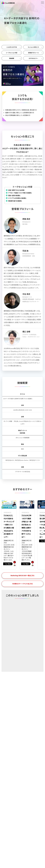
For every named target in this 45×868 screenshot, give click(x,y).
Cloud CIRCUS (15, 565)
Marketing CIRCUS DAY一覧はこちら (22, 575)
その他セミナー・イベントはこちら (22, 584)
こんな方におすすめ (12, 47)
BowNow (15, 562)
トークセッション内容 (12, 53)
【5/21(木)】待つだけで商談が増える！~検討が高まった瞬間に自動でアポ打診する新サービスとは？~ (26, 526)
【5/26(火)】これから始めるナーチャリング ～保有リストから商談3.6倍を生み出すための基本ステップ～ (9, 526)
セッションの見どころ (33, 47)
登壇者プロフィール (33, 53)
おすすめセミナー (33, 58)
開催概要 (12, 58)
